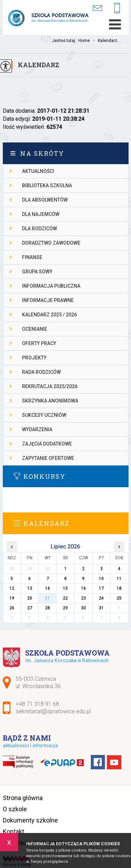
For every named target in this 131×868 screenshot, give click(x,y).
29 (65, 608)
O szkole (15, 809)
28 (48, 608)
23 (83, 598)
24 (101, 598)
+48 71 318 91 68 (117, 9)
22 (65, 598)
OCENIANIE (35, 329)
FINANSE (32, 257)
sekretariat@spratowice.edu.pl (97, 8)
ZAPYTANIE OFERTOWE (48, 458)
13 (30, 588)
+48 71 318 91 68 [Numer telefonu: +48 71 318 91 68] (37, 704)
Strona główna (23, 798)
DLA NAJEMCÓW (41, 214)
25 (119, 598)
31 (101, 608)
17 (101, 588)
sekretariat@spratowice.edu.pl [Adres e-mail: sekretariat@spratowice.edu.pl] (53, 711)
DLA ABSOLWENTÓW (45, 200)
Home (84, 41)
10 (101, 579)
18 (119, 588)
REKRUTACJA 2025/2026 (50, 386)
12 (12, 588)
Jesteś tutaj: (65, 41)
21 (48, 598)
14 (48, 588)
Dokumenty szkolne (30, 820)
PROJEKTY (34, 358)
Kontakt (13, 831)
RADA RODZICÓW (41, 372)
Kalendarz (39, 65)
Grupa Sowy (37, 272)
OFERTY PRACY (39, 343)
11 (119, 579)
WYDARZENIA (37, 429)
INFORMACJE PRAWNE (48, 300)
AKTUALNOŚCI (38, 171)
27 (30, 608)
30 (83, 608)
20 (30, 598)
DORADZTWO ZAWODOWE (51, 243)
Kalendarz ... (106, 41)
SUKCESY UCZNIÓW (44, 415)
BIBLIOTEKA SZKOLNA (47, 185)
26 (12, 608)
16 (83, 588)
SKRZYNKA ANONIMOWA (50, 401)
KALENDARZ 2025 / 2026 (49, 315)
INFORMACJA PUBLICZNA (51, 286)
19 (12, 598)
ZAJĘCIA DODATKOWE (47, 444)
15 (65, 588)
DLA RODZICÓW (39, 229)
